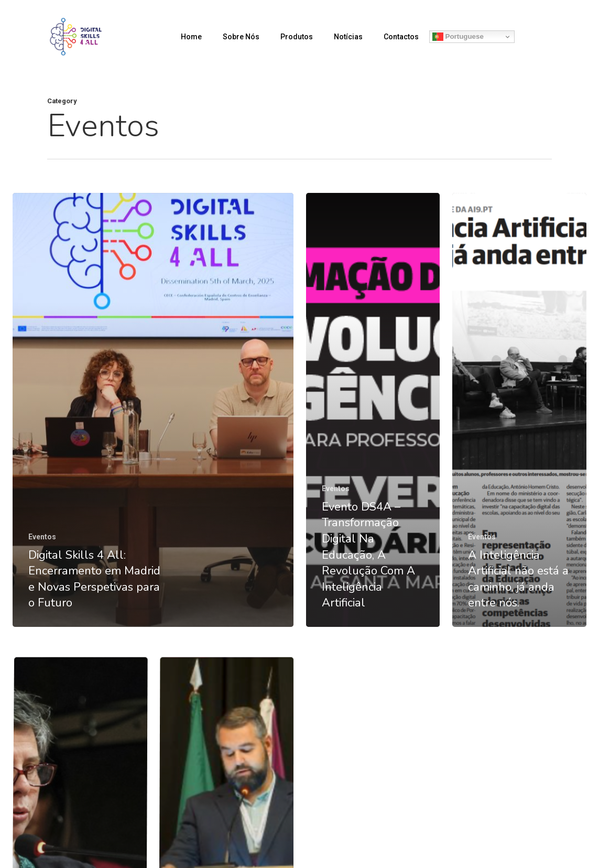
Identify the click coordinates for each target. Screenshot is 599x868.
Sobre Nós (241, 37)
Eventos (42, 537)
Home (191, 37)
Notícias (348, 37)
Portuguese (458, 37)
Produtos (297, 37)
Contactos (401, 37)
